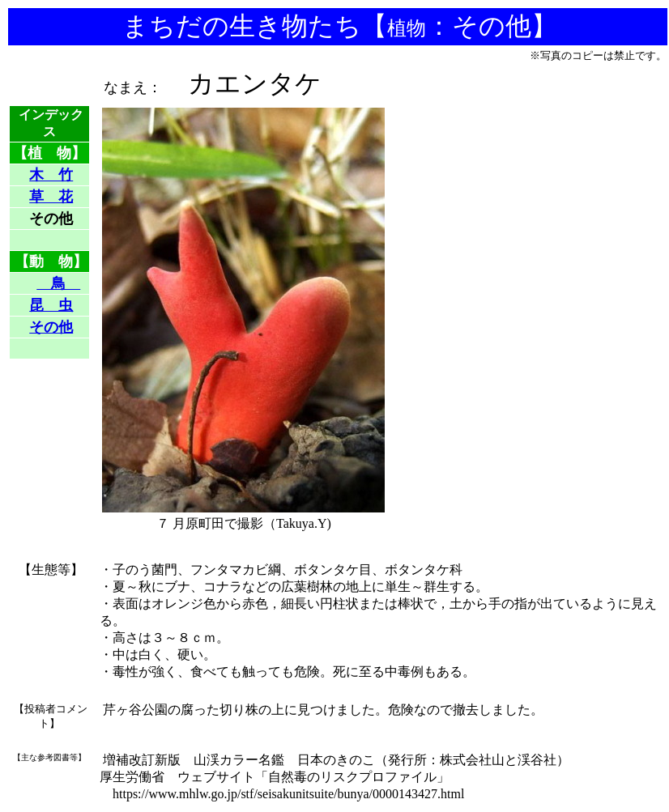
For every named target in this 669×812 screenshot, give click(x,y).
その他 (51, 327)
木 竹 (51, 175)
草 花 (51, 197)
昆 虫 (51, 305)
